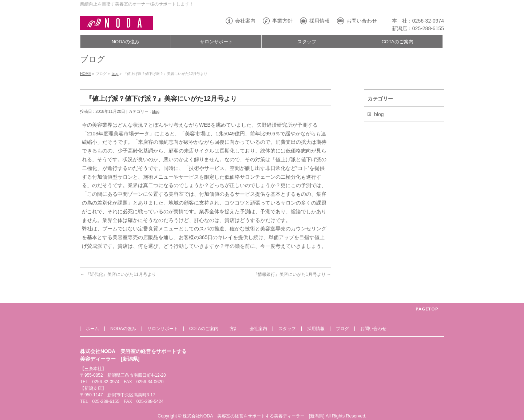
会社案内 (245, 21)
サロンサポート (163, 329)
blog (115, 74)
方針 (234, 329)
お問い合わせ (362, 21)
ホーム (92, 329)
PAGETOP (427, 309)
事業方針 (282, 21)
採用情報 (319, 21)
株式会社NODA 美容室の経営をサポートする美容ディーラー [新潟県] (254, 416)
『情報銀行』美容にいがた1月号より (292, 274)
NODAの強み (123, 329)
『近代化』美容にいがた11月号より (118, 274)
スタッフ (287, 329)
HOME (86, 74)
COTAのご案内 (204, 329)
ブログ (342, 329)
